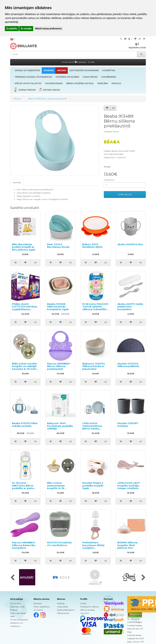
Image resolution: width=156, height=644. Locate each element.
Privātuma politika (19, 620)
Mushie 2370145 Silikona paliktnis (128, 365)
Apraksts (17, 182)
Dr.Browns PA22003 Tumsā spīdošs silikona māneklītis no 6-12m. (95, 308)
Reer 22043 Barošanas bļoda (58, 246)
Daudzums (109, 180)
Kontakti (38, 603)
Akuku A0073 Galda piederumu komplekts (130, 307)
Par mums (15, 603)
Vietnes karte (63, 613)
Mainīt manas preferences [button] (48, 29)
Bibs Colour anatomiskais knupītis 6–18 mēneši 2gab (56, 487)
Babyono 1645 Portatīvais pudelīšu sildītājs (60, 426)
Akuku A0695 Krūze (130, 244)
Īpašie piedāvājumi (66, 610)
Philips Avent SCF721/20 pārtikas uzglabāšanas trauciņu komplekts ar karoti (25, 309)
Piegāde (14, 610)
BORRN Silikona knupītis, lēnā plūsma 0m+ (127, 545)
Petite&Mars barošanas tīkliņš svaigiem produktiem (93, 547)
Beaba (116, 132)
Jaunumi (85, 613)
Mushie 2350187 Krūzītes (128, 425)
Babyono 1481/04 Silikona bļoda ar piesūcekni (94, 366)
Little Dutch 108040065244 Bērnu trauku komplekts (92, 427)
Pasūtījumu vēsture (90, 607)
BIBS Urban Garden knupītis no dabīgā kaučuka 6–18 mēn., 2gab (25, 368)
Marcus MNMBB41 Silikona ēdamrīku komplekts (24, 545)
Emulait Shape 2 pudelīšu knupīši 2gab (93, 486)
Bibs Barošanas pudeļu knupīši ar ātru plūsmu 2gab (24, 247)
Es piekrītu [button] (12, 29)
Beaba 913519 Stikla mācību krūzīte (25, 425)
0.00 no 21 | (78, 62)
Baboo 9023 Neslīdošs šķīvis (92, 246)
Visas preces (62, 607)
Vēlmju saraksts (88, 610)
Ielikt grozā (125, 194)
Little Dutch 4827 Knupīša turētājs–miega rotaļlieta (129, 486)
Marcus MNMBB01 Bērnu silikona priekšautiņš (59, 366)
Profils (83, 603)
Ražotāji (61, 603)
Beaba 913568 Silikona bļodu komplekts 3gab (58, 307)
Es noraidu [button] (26, 29)
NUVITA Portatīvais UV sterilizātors (59, 544)
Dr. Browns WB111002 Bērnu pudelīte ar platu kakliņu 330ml (23, 487)
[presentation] (13, 578)
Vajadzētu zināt (17, 607)
